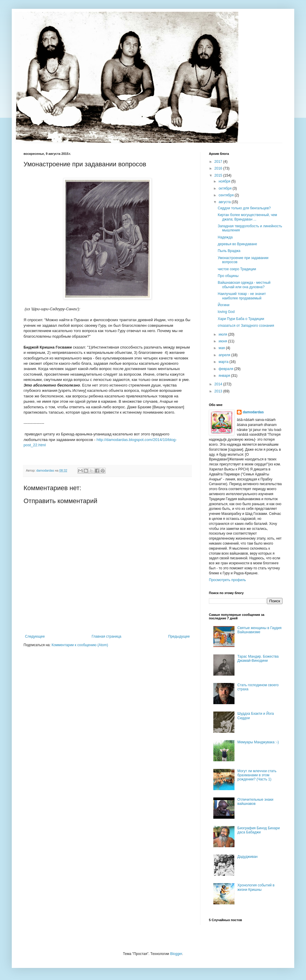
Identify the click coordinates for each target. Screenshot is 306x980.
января (225, 376)
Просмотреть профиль (227, 580)
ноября (225, 181)
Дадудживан (248, 857)
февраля (226, 369)
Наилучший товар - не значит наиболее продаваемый (242, 296)
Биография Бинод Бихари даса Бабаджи (259, 830)
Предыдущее (179, 636)
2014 (219, 384)
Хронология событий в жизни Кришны (256, 887)
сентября (227, 195)
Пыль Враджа (229, 251)
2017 (219, 162)
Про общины (228, 276)
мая (222, 348)
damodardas (253, 412)
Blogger (176, 954)
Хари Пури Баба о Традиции (241, 319)
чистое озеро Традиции (237, 269)
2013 (219, 391)
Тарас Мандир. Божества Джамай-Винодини (258, 659)
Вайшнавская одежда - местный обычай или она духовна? (244, 285)
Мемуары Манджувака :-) (258, 742)
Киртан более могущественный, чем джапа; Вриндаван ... (247, 217)
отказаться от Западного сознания (246, 326)
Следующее (35, 636)
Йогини (224, 305)
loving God (226, 312)
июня (223, 341)
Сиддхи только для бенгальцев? (244, 208)
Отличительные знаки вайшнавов (255, 802)
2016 (219, 168)
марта (224, 362)
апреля (225, 355)
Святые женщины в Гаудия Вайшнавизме (260, 630)
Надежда (225, 237)
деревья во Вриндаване (237, 244)
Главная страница (107, 636)
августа (225, 202)
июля (223, 334)
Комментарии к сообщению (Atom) (80, 645)
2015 (219, 175)
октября (226, 188)
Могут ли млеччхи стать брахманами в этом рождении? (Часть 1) (257, 775)
